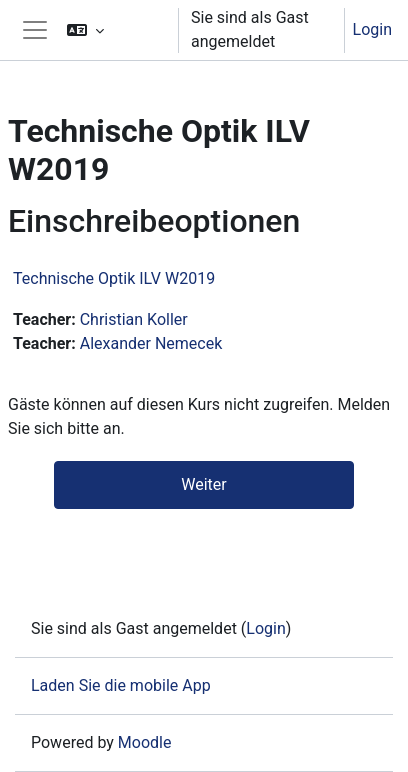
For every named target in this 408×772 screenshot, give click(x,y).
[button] (114, 30)
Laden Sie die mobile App (121, 685)
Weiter (203, 484)
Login (372, 29)
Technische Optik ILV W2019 (114, 278)
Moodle (145, 742)
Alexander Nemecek (151, 343)
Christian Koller (134, 319)
